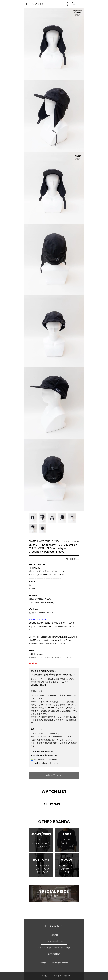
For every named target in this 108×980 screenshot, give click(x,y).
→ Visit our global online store (44, 763)
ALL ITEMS (52, 804)
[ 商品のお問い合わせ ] (47, 675)
